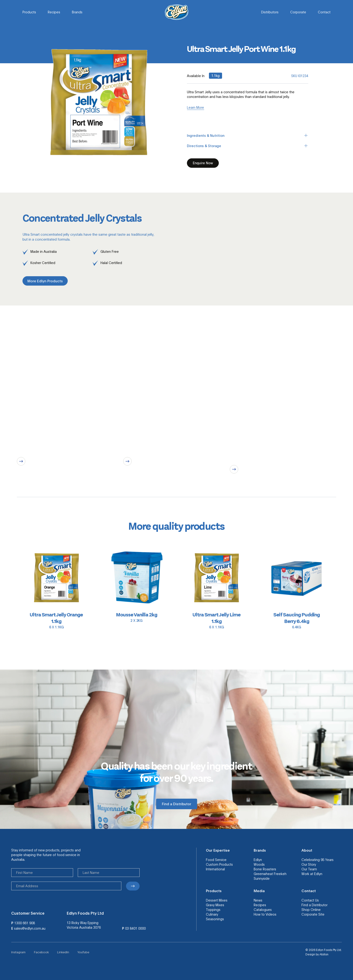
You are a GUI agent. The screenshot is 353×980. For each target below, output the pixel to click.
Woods (259, 864)
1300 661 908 (25, 923)
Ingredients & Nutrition (247, 135)
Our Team (309, 869)
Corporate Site (313, 914)
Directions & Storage (247, 146)
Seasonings (215, 919)
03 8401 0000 (135, 928)
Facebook (41, 952)
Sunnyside (262, 878)
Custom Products (219, 864)
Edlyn (258, 860)
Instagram (18, 952)
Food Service (216, 860)
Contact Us (310, 900)
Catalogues (263, 909)
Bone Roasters (265, 869)
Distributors (270, 12)
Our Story (309, 864)
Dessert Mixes (217, 900)
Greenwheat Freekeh (270, 874)
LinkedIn (63, 952)
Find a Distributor (314, 905)
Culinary (212, 914)
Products (29, 12)
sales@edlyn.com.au (30, 928)
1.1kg (216, 75)
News (258, 900)
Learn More (195, 107)
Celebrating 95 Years (318, 860)
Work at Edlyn (312, 874)
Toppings (213, 909)
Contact (324, 12)
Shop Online (311, 909)
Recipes (54, 12)
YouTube (83, 952)
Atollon (324, 954)
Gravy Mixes (215, 905)
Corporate (298, 12)
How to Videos (265, 914)
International (215, 869)
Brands (77, 12)
